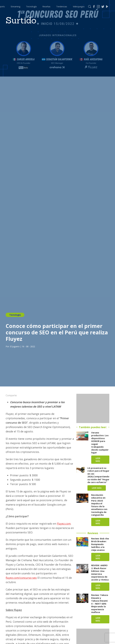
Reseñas (46, 7)
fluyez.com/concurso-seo (21, 578)
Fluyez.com (64, 524)
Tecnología (31, 7)
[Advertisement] (93, 408)
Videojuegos (79, 7)
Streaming (15, 7)
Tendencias (62, 7)
